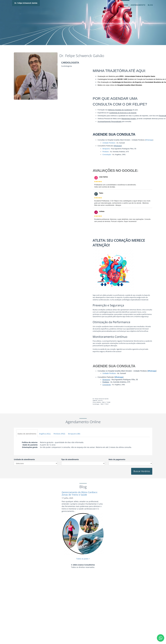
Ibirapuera (106, 380)
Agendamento (138, 5)
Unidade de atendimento (24, 459)
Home (125, 5)
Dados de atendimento (27, 434)
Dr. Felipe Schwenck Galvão (26, 3)
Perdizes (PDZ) (59, 434)
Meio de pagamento (117, 459)
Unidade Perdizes (109, 373)
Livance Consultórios (86, 565)
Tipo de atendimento (70, 459)
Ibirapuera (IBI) (74, 434)
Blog (150, 5)
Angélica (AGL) (45, 434)
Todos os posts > (83, 559)
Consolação (107, 385)
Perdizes (106, 382)
